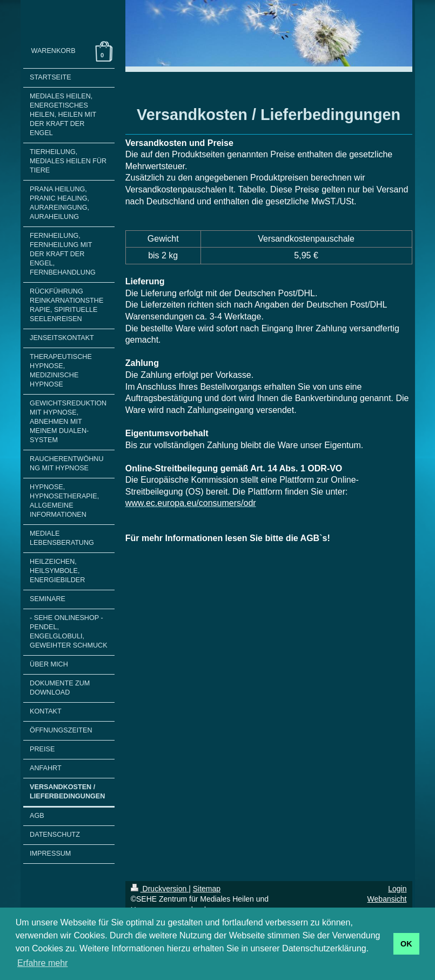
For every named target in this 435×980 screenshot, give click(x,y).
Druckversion (160, 889)
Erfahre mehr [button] (42, 963)
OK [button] (406, 944)
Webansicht (387, 899)
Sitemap (207, 889)
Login (397, 889)
